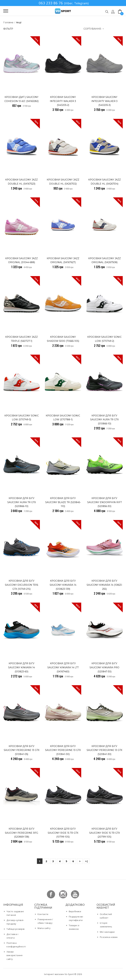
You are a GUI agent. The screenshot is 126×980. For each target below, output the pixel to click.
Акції (19, 22)
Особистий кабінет (106, 916)
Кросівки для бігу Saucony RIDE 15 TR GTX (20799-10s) (105, 833)
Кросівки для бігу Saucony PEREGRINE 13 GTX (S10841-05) (22, 750)
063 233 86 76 (51, 3)
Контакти (43, 914)
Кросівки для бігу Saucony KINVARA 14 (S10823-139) (63, 585)
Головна (8, 22)
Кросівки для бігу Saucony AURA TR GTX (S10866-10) (104, 420)
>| (87, 861)
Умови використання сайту (14, 955)
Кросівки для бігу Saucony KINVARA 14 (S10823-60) (21, 667)
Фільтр (8, 29)
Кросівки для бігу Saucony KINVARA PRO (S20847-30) (104, 667)
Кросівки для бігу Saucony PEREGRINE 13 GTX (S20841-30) (104, 750)
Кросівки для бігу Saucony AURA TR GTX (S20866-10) (22, 502)
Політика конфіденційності (16, 945)
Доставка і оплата (12, 936)
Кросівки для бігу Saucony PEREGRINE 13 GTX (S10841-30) (63, 750)
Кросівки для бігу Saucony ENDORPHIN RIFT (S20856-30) (105, 502)
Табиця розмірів (16, 929)
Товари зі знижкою (74, 927)
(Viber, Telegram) (76, 3)
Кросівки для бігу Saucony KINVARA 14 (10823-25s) (105, 585)
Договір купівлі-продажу (15, 922)
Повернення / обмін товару (45, 921)
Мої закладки (107, 932)
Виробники (75, 911)
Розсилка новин (109, 937)
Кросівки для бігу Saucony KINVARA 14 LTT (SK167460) (63, 667)
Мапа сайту (44, 928)
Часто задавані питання (15, 913)
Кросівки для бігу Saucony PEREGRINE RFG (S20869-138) (21, 833)
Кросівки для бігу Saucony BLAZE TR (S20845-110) (63, 502)
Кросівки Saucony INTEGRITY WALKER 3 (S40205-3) (104, 101)
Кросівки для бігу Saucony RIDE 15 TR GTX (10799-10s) (63, 833)
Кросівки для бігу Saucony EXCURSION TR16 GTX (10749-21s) (21, 585)
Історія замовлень (106, 925)
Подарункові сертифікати (76, 918)
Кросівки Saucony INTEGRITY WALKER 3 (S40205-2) (63, 101)
